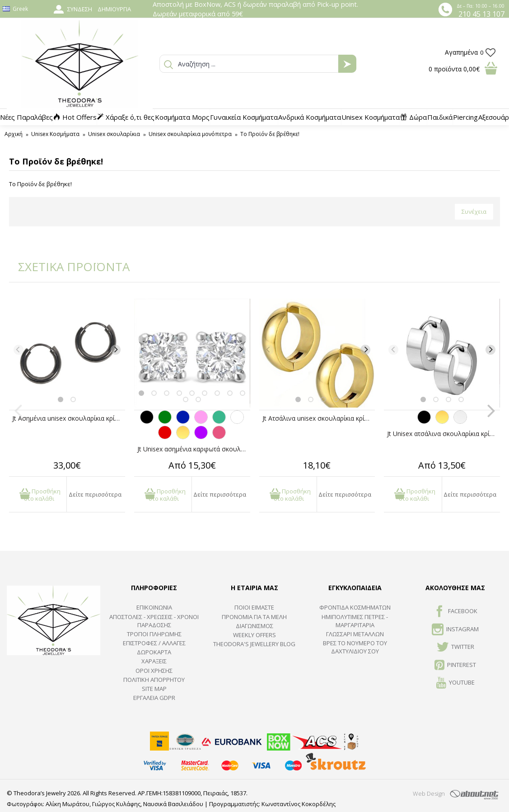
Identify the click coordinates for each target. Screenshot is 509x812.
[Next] (116, 350)
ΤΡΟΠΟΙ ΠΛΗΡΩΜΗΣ (154, 634)
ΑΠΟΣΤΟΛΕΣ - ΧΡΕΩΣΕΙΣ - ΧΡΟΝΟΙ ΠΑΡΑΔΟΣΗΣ (154, 621)
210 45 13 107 (481, 14)
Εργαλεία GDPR (154, 698)
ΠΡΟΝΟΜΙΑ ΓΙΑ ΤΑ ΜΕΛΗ (254, 617)
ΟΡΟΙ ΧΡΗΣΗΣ (154, 671)
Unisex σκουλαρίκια (114, 134)
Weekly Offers (254, 635)
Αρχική (14, 134)
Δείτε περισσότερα (95, 494)
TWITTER (455, 648)
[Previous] (19, 350)
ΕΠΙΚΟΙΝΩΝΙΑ (154, 607)
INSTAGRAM (455, 630)
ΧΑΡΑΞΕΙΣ (154, 661)
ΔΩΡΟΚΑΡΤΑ (154, 652)
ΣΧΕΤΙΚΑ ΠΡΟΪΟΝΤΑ (68, 267)
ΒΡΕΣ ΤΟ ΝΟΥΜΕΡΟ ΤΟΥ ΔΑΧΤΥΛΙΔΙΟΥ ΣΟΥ (355, 647)
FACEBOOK (455, 612)
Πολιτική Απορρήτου (154, 680)
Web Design (429, 793)
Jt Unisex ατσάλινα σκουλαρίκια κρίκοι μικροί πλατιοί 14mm (444, 434)
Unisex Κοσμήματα (55, 134)
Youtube (455, 683)
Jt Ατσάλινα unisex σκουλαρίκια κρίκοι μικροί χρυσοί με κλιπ (319, 418)
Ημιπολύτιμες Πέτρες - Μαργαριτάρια (355, 621)
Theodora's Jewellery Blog (254, 644)
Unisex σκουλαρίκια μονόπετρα (190, 134)
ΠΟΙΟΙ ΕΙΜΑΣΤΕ (254, 607)
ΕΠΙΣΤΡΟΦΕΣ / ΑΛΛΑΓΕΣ (154, 643)
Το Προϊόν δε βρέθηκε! (270, 134)
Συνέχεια (474, 211)
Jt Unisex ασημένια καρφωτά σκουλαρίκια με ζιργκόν (194, 449)
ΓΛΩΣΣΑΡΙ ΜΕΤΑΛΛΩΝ (355, 634)
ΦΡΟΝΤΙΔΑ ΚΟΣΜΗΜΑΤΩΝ (355, 607)
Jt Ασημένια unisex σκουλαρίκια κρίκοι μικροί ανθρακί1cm (69, 418)
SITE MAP (154, 689)
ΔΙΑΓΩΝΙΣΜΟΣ (254, 626)
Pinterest (455, 666)
